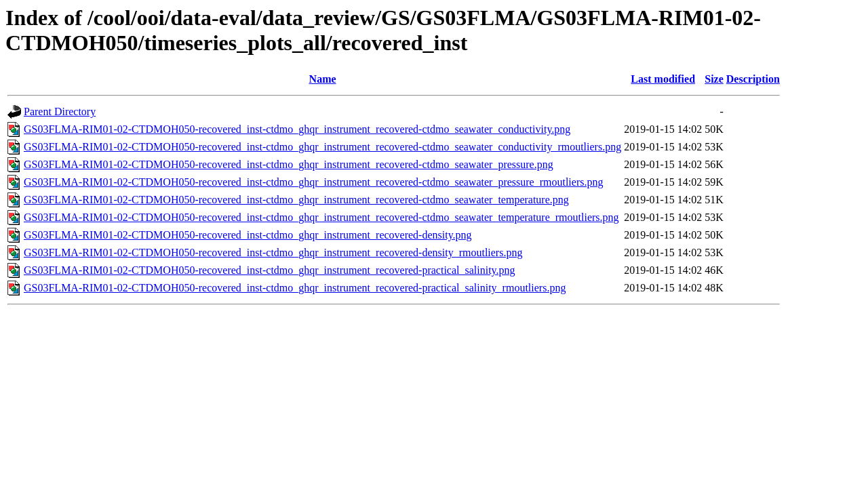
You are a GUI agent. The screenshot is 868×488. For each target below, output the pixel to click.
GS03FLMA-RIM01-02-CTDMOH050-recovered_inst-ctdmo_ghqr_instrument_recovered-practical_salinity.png (270, 270)
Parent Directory (60, 111)
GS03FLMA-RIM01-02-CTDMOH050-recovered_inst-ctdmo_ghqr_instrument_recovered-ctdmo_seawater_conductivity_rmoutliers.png (322, 147)
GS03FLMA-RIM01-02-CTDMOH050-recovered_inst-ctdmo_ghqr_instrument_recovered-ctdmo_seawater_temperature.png (296, 200)
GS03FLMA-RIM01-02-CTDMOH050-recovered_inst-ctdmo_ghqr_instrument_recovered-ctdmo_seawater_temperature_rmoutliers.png (321, 217)
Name (323, 79)
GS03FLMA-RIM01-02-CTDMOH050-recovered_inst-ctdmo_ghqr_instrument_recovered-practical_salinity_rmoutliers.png (295, 288)
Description (753, 79)
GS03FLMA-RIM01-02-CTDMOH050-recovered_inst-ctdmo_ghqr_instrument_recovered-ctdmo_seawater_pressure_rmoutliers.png (313, 182)
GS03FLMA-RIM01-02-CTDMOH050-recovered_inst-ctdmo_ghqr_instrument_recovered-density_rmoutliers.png (273, 252)
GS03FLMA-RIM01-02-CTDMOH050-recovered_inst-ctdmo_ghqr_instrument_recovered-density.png (248, 235)
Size (714, 79)
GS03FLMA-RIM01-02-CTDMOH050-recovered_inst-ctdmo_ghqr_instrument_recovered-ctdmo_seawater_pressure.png (289, 164)
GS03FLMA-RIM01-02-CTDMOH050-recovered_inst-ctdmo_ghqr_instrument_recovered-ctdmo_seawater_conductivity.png (297, 129)
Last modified (663, 79)
